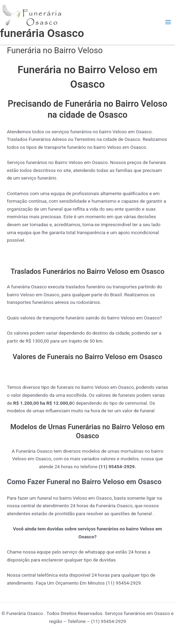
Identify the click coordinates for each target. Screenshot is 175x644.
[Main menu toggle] (168, 22)
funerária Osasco (42, 33)
